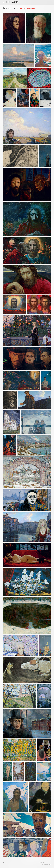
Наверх (5, 863)
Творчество (9, 8)
